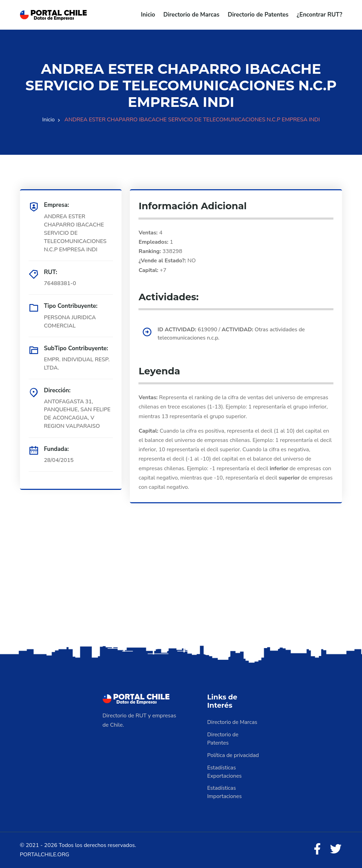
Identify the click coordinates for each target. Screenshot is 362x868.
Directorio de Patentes (258, 15)
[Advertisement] (181, 589)
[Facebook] (317, 850)
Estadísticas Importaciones (225, 793)
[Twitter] (335, 850)
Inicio (148, 15)
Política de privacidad (234, 755)
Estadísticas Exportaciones (225, 772)
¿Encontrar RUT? (319, 15)
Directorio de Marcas (191, 15)
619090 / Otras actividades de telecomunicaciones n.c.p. (232, 334)
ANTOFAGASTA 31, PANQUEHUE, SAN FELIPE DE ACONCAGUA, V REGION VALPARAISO (78, 414)
